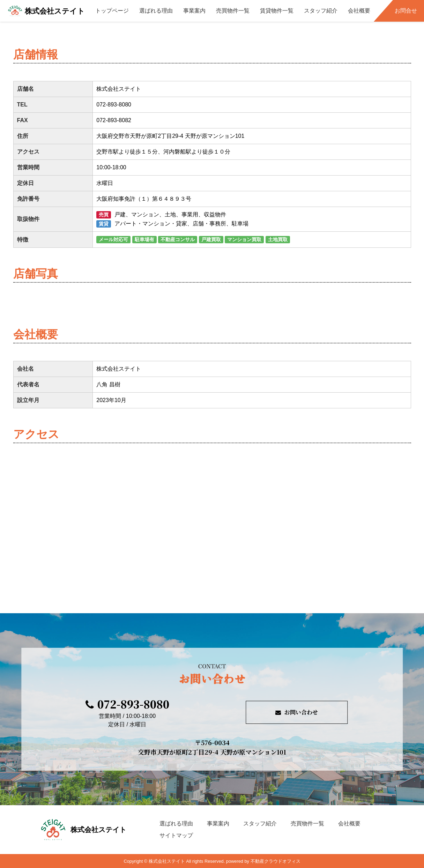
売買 (104, 215)
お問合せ (406, 11)
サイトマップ (176, 835)
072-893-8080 (127, 704)
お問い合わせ (297, 712)
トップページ (112, 11)
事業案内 (194, 11)
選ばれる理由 (156, 11)
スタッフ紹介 (321, 11)
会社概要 (359, 11)
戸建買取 (211, 239)
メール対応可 (113, 239)
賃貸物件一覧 (277, 11)
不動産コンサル (178, 239)
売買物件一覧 (233, 11)
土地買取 (278, 239)
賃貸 (104, 224)
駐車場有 (144, 239)
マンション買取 (244, 239)
